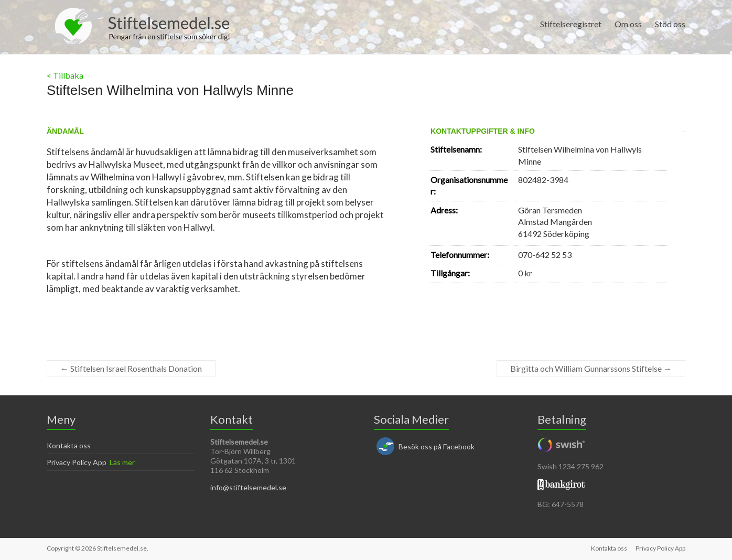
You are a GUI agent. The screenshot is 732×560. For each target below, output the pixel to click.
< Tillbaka (65, 75)
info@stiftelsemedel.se (248, 487)
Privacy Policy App (77, 462)
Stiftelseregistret (571, 24)
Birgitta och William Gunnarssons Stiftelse (591, 368)
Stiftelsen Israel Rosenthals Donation (131, 368)
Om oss (628, 24)
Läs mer (122, 462)
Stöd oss (670, 24)
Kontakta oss (69, 445)
